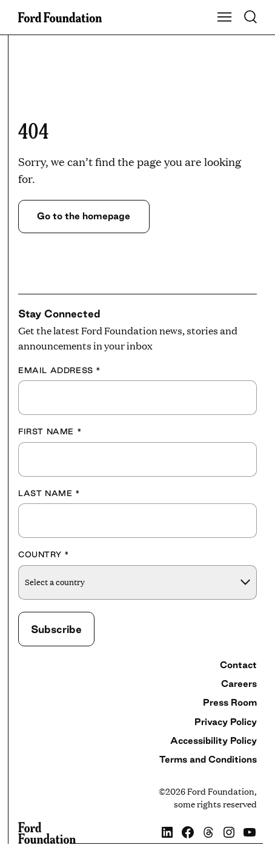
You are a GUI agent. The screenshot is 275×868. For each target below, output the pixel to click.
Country (44, 554)
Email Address (60, 370)
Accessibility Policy (214, 740)
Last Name (49, 493)
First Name (50, 431)
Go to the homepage (84, 216)
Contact (238, 665)
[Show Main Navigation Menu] (225, 18)
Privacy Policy (226, 722)
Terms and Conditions (208, 759)
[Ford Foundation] (47, 833)
